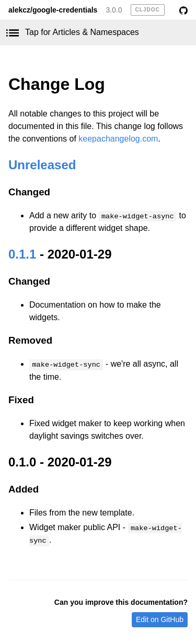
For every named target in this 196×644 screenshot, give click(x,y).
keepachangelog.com (118, 139)
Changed (29, 192)
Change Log (57, 84)
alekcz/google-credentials (53, 10)
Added (24, 489)
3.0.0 (114, 10)
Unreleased (42, 165)
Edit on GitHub (160, 619)
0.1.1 (22, 254)
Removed (30, 340)
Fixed (21, 400)
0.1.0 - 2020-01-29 (60, 462)
